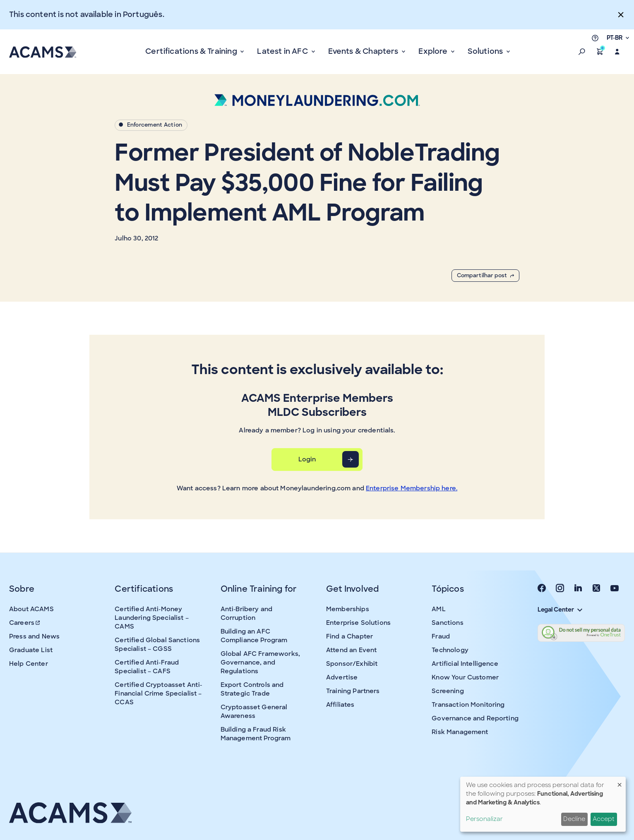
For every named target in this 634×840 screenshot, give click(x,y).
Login (307, 459)
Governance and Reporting (475, 718)
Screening (448, 691)
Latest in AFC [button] (283, 51)
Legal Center (560, 610)
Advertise (342, 677)
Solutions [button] (486, 51)
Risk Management (460, 732)
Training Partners (353, 691)
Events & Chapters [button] (364, 51)
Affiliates (340, 705)
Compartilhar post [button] (485, 275)
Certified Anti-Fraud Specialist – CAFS (147, 667)
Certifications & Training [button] (192, 51)
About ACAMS (31, 609)
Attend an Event (351, 650)
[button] (582, 52)
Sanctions (447, 623)
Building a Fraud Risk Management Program (256, 734)
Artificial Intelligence (465, 664)
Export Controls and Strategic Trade (252, 689)
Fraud (441, 636)
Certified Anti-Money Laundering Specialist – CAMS (151, 618)
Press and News (34, 636)
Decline (574, 819)
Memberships (348, 609)
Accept (604, 819)
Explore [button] (434, 51)
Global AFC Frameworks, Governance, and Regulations (260, 662)
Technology (450, 650)
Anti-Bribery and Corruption (246, 613)
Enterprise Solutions (358, 623)
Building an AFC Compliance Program (254, 636)
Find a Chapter (349, 636)
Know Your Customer (465, 677)
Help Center (29, 664)
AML (438, 609)
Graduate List (31, 650)
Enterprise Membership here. (412, 488)
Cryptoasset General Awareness (254, 712)
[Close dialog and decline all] (620, 782)
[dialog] (543, 804)
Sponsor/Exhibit (352, 664)
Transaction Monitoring (468, 705)
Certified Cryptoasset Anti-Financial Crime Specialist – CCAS (158, 694)
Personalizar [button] (484, 819)
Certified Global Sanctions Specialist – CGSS (157, 644)
